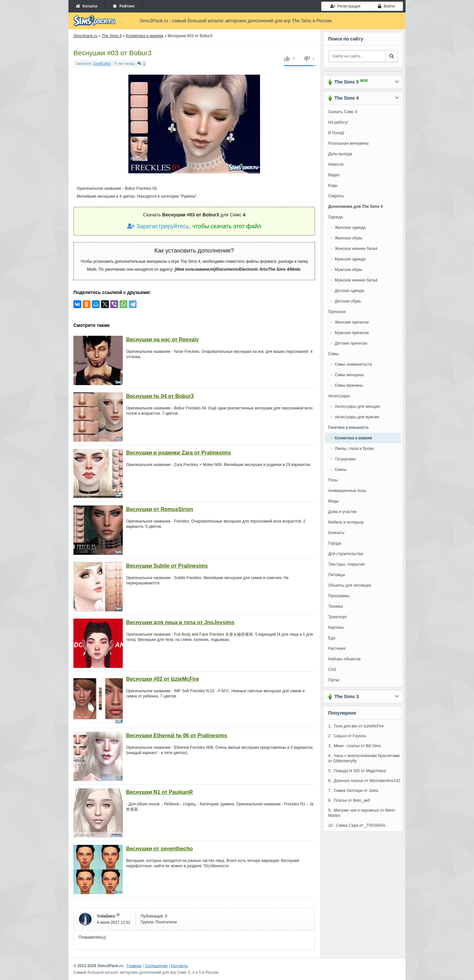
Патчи (334, 680)
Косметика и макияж (353, 438)
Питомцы (337, 575)
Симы (333, 354)
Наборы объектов (344, 659)
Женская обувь (349, 238)
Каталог (87, 6)
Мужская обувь (349, 270)
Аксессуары (339, 396)
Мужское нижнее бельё (356, 280)
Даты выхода (340, 154)
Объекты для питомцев (350, 585)
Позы (333, 480)
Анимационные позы (347, 491)
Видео (334, 175)
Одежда (335, 217)
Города (335, 543)
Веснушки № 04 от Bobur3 (160, 396)
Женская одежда (350, 228)
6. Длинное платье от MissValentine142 (364, 781)
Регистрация (345, 6)
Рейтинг (124, 6)
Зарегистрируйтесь (158, 226)
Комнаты (336, 533)
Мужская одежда (350, 259)
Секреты (336, 196)
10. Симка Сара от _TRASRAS (357, 825)
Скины (341, 470)
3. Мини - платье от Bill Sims (355, 746)
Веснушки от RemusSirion (160, 509)
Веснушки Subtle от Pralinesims (167, 566)
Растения (337, 649)
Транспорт (338, 617)
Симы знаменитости (353, 364)
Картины (336, 627)
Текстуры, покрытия (346, 564)
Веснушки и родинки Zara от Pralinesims (179, 453)
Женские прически (352, 322)
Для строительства (346, 554)
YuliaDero (106, 916)
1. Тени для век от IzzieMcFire (356, 726)
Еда (332, 638)
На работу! (338, 122)
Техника (336, 606)
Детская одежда (349, 291)
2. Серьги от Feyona (347, 736)
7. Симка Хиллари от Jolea (353, 791)
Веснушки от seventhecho (159, 849)
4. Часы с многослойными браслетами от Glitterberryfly (364, 758)
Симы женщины (349, 375)
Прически (337, 312)
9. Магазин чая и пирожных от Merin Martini (362, 813)
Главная (134, 966)
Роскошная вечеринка (348, 143)
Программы (339, 596)
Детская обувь (348, 301)
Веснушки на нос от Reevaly (162, 340)
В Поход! (336, 133)
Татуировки (345, 459)
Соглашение (156, 966)
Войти (386, 6)
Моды (333, 501)
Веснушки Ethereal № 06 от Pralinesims (177, 735)
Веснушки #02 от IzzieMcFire (162, 679)
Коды (333, 185)
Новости (336, 164)
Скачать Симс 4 (343, 112)
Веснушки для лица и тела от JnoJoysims (180, 622)
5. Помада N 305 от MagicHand (357, 771)
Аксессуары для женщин (357, 406)
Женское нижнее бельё (356, 249)
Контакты (179, 966)
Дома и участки (342, 512)
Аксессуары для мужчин (357, 417)
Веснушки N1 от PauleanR (159, 792)
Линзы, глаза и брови (354, 449)
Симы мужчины (349, 385)
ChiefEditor (102, 63)
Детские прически (351, 343)
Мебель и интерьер (346, 522)
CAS (332, 670)
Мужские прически (352, 333)
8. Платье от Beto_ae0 (349, 800)
